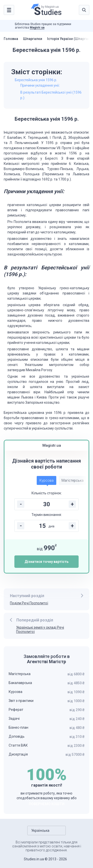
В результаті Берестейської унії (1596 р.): (51, 95)
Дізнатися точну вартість (46, 562)
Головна (11, 39)
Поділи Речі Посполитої (29, 603)
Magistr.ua (37, 28)
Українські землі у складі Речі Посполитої (40, 630)
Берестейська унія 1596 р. (36, 80)
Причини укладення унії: (40, 85)
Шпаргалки (33, 39)
